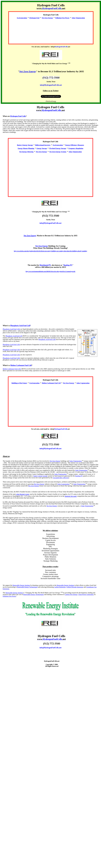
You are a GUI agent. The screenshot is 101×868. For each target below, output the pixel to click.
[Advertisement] (51, 30)
